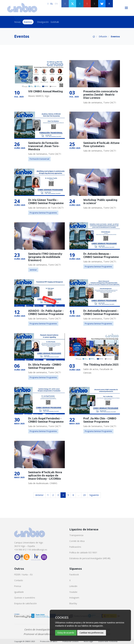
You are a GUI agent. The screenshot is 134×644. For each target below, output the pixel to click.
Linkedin (73, 586)
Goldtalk (55, 22)
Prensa (18, 586)
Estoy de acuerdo (66, 633)
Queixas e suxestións (25, 598)
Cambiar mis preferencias (92, 633)
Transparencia (76, 535)
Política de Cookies (70, 641)
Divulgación (43, 22)
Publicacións (75, 547)
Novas (17, 22)
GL (52, 4)
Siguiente (94, 495)
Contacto (19, 580)
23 (84, 495)
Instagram (74, 598)
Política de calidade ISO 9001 (83, 552)
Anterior (39, 495)
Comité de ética (77, 541)
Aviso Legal (88, 641)
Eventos (28, 22)
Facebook (74, 575)
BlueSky (73, 603)
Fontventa (113, 641)
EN (56, 4)
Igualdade (19, 592)
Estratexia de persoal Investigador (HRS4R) (90, 558)
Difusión (103, 36)
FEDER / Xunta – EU (23, 575)
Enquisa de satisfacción (25, 603)
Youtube (73, 592)
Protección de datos (49, 641)
